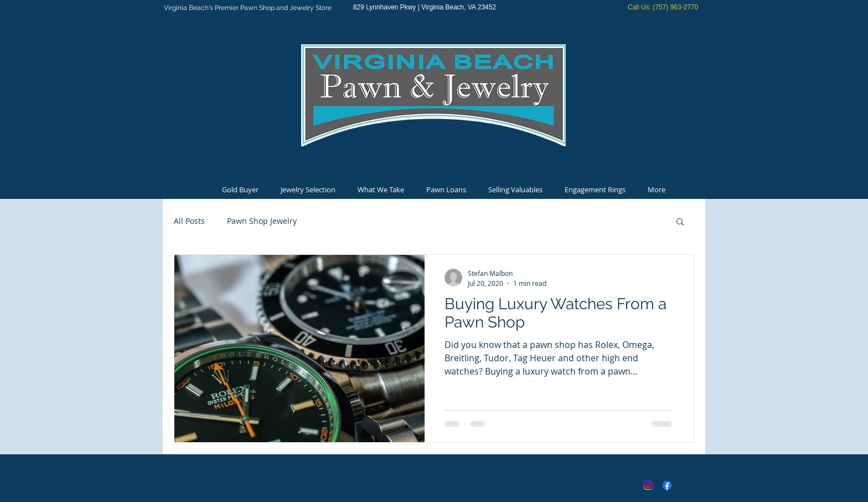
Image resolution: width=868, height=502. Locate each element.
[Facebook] (667, 485)
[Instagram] (648, 485)
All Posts (189, 221)
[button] (680, 222)
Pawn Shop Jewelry (262, 221)
